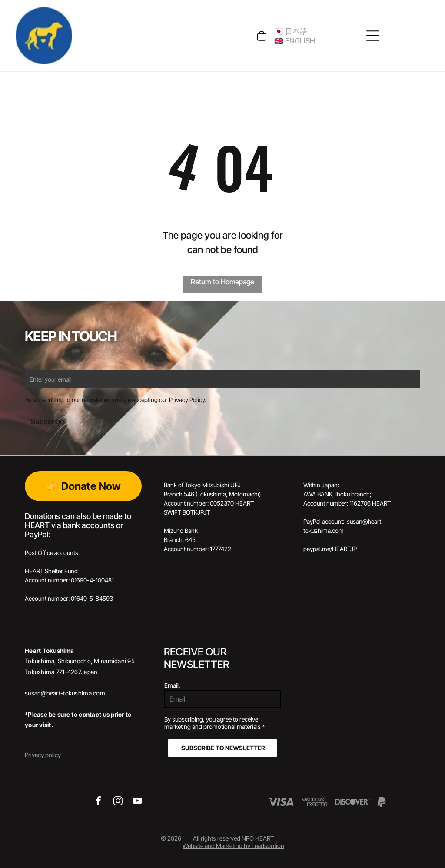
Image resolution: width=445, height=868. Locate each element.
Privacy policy (43, 755)
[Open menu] (373, 36)
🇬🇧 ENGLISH (295, 41)
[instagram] (118, 802)
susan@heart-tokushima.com (65, 693)
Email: (172, 685)
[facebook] (98, 802)
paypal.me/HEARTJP (330, 549)
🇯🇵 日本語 (291, 31)
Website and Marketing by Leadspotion (233, 846)
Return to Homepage (222, 282)
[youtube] (138, 802)
